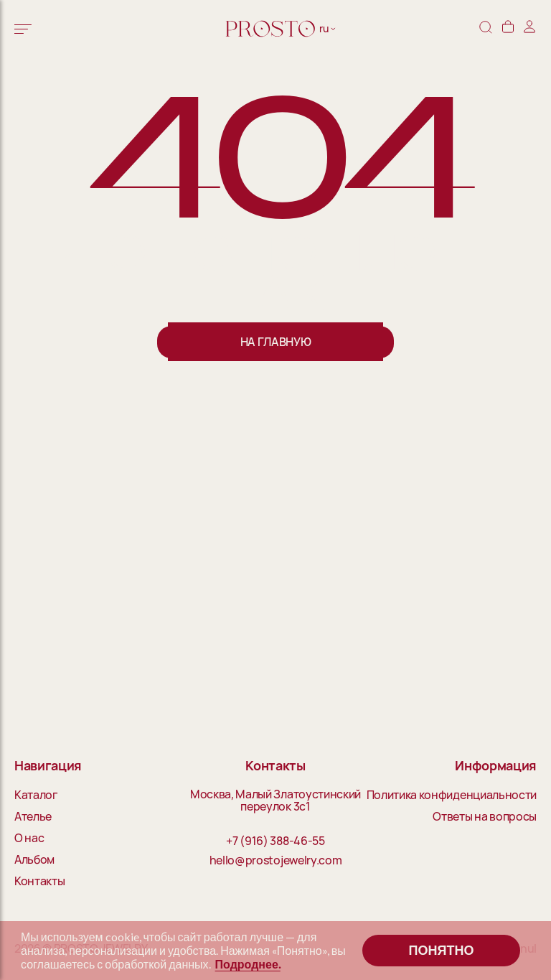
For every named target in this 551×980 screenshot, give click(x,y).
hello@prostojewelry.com (276, 861)
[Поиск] (486, 28)
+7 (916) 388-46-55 (275, 841)
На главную (276, 342)
